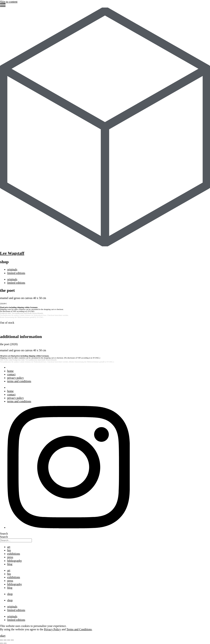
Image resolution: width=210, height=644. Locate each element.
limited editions (16, 273)
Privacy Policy (52, 629)
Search (4, 534)
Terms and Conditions (79, 629)
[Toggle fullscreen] (5, 640)
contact (11, 374)
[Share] (9, 640)
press (10, 557)
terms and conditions (19, 381)
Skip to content (9, 2)
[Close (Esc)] (12, 640)
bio (9, 550)
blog (10, 564)
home (10, 371)
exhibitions (14, 554)
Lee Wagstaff (12, 253)
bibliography (15, 561)
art (9, 547)
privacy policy (15, 378)
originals (12, 269)
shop (10, 594)
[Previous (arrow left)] (1, 643)
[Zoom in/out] (1, 640)
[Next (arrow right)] (5, 643)
